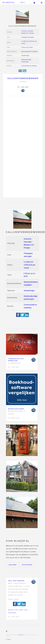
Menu (42, 2)
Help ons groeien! (16, 581)
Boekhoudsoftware (16, 409)
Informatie (30, 31)
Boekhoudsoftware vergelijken (30, 51)
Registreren (27, 565)
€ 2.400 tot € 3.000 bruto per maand (30, 265)
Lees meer (13, 565)
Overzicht (24, 31)
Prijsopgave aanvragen (28, 37)
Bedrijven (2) (25, 33)
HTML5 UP (21, 635)
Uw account (34, 2)
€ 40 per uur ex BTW (27, 47)
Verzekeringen (25, 55)
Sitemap (8, 639)
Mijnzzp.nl (9, 2)
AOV (23, 2)
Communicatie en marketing (29, 66)
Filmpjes (32, 33)
